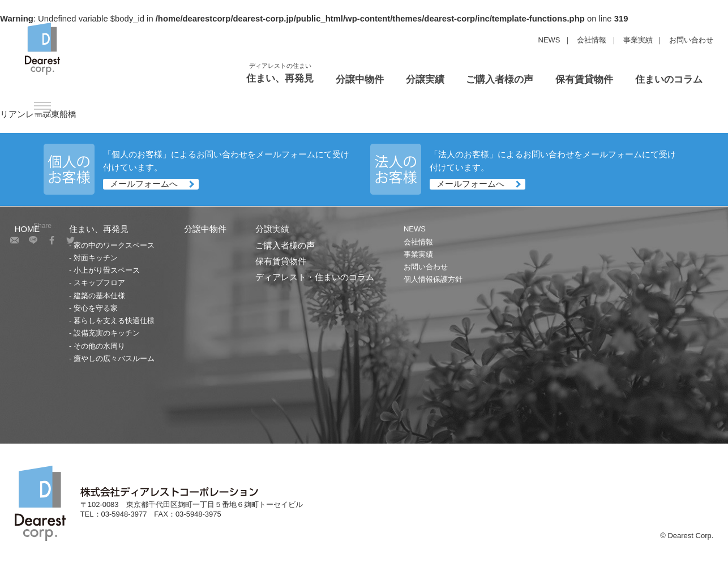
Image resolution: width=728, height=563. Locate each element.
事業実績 (638, 40)
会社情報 (592, 40)
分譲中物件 (360, 79)
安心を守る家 (96, 308)
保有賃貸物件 (584, 79)
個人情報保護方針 (433, 279)
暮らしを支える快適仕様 (114, 321)
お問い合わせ (691, 40)
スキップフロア (99, 283)
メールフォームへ (144, 184)
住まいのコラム (669, 79)
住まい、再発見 (280, 78)
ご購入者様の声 (500, 79)
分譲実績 (425, 79)
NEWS (549, 40)
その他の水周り (99, 346)
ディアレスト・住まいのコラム (315, 277)
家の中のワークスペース (114, 245)
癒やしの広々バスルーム (114, 358)
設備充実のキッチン (107, 333)
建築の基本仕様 (99, 296)
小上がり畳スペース (107, 270)
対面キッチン (96, 258)
